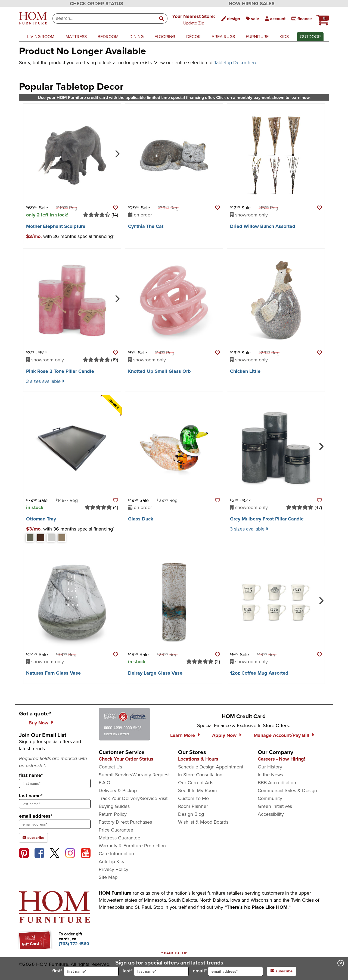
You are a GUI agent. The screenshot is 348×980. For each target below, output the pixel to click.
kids (284, 37)
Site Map (108, 877)
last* (156, 971)
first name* (31, 775)
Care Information (116, 854)
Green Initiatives (275, 806)
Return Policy (113, 814)
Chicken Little (245, 371)
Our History (270, 767)
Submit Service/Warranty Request (134, 775)
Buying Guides (114, 806)
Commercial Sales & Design (287, 790)
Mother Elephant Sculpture (56, 226)
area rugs (223, 37)
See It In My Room (198, 790)
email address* (36, 816)
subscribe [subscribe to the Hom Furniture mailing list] (33, 838)
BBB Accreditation (277, 783)
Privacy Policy (114, 869)
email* (228, 971)
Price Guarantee (116, 830)
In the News (270, 775)
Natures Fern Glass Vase (53, 673)
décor (193, 37)
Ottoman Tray (41, 519)
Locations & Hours (198, 759)
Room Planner (193, 806)
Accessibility (271, 814)
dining (136, 37)
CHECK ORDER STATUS (97, 4)
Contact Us (110, 767)
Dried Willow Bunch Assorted (263, 226)
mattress (76, 37)
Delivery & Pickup (118, 790)
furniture (257, 37)
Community (270, 798)
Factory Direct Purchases (125, 822)
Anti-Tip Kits (111, 861)
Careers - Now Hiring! (282, 759)
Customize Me (193, 798)
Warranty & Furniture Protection (132, 846)
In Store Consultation (200, 775)
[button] (194, 19)
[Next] (117, 153)
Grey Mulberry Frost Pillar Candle (267, 519)
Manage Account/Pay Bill (282, 735)
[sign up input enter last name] (55, 804)
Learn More (183, 735)
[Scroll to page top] (174, 953)
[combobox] (104, 18)
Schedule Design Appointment (211, 767)
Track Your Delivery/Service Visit (133, 798)
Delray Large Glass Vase (155, 673)
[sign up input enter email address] (55, 824)
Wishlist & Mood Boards (203, 822)
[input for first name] (91, 971)
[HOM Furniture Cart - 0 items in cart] (322, 18)
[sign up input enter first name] (55, 783)
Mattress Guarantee (119, 838)
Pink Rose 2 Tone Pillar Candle (60, 371)
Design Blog (191, 814)
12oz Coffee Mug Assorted (259, 673)
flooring (165, 37)
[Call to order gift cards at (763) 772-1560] (74, 944)
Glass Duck (141, 519)
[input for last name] (161, 971)
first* (85, 971)
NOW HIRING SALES (252, 4)
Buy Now (38, 723)
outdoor (310, 37)
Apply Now (224, 735)
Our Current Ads (196, 783)
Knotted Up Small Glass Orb (159, 371)
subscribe (282, 971)
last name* (31, 796)
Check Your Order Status (126, 759)
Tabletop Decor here (236, 63)
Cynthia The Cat (146, 226)
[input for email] (235, 971)
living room (41, 37)
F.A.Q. (105, 783)
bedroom (108, 37)
